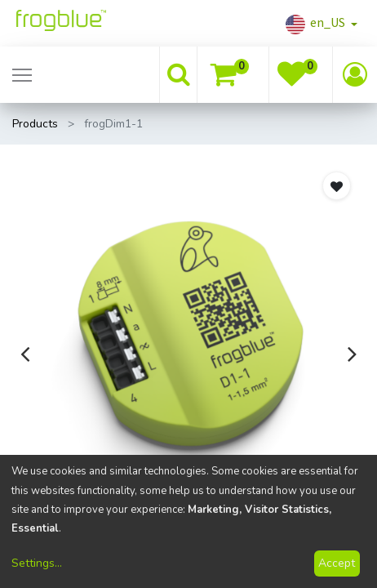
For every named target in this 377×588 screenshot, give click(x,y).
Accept (337, 563)
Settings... (37, 563)
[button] (337, 186)
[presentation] (25, 354)
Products (35, 124)
